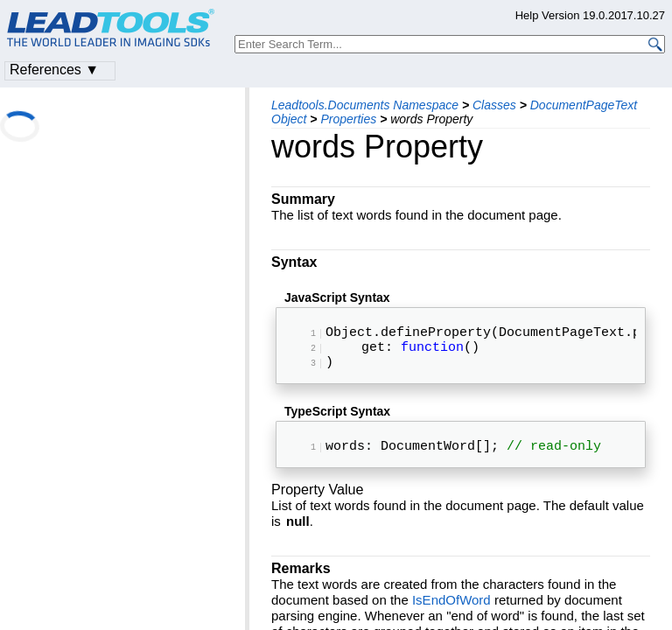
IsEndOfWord (451, 614)
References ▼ (54, 70)
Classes (494, 105)
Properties (348, 119)
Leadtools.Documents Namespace (365, 105)
